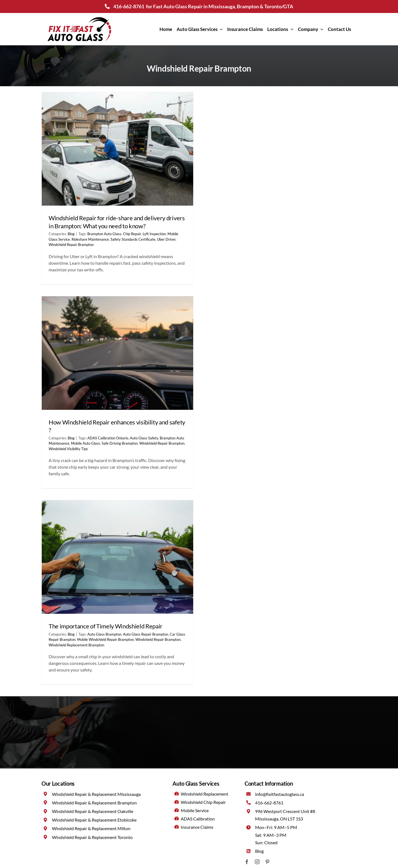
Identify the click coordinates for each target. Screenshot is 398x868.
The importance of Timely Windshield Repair (106, 626)
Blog (71, 234)
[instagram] (257, 862)
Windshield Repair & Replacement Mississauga (96, 794)
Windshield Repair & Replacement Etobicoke (94, 820)
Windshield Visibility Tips (68, 449)
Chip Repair (132, 234)
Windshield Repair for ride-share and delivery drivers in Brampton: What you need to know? (117, 222)
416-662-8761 (129, 6)
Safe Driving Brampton (120, 443)
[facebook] (247, 862)
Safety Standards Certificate (133, 239)
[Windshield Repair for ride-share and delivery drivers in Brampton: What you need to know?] (117, 149)
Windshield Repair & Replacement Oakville (93, 811)
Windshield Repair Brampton (71, 245)
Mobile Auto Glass (86, 443)
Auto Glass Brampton (104, 634)
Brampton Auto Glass (104, 234)
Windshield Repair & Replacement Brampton (94, 803)
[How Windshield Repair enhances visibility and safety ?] (117, 353)
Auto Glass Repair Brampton (146, 634)
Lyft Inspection (154, 234)
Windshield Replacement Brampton (76, 645)
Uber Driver (166, 239)
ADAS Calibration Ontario (108, 438)
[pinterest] (267, 862)
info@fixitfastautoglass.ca (280, 794)
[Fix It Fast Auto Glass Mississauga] (79, 18)
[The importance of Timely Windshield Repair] (117, 557)
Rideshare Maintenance (90, 239)
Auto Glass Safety (144, 438)
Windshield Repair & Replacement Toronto (92, 837)
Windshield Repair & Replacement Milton (91, 828)
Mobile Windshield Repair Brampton (105, 639)
